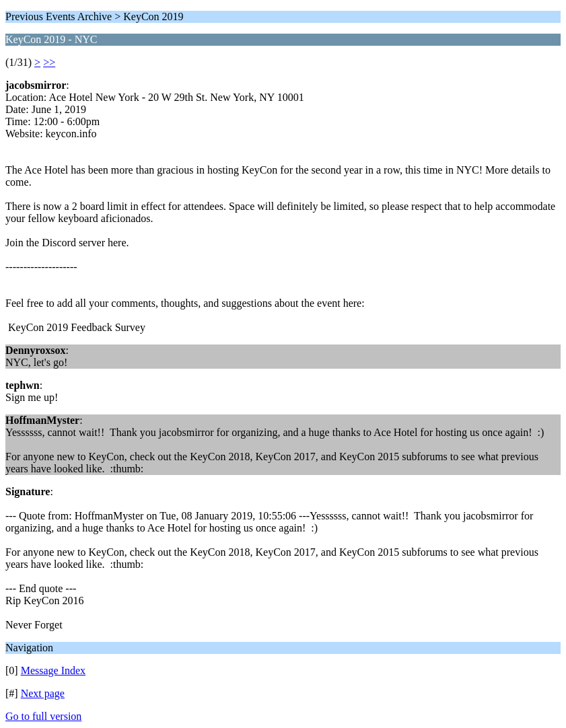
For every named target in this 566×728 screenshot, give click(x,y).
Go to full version (43, 716)
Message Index (53, 670)
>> (49, 62)
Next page (43, 693)
